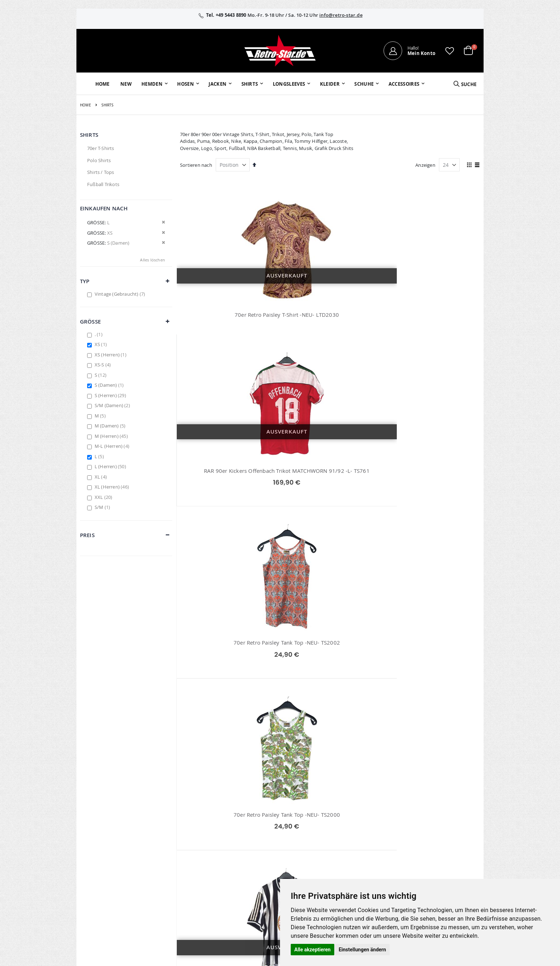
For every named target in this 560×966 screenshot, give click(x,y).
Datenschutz (424, 829)
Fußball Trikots (103, 184)
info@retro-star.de (341, 15)
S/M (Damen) (113, 405)
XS (102, 344)
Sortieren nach (196, 165)
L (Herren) (111, 466)
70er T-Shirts (101, 148)
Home (86, 105)
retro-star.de (238, 862)
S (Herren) (111, 395)
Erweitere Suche (235, 829)
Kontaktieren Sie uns (369, 810)
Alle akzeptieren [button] (312, 950)
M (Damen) (111, 426)
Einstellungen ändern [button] (362, 950)
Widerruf (420, 820)
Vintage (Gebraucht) (121, 294)
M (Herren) (112, 436)
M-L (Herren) (113, 446)
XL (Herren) (113, 487)
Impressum (423, 801)
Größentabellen (363, 820)
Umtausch (357, 857)
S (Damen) (110, 385)
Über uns (356, 801)
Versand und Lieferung (371, 829)
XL (102, 477)
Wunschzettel (232, 820)
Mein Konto (230, 801)
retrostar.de (237, 877)
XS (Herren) (111, 355)
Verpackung (359, 847)
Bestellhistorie (233, 810)
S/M (103, 507)
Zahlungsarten (362, 838)
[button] (450, 51)
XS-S (104, 365)
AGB (415, 810)
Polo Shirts (99, 160)
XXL (104, 497)
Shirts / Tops (101, 172)
